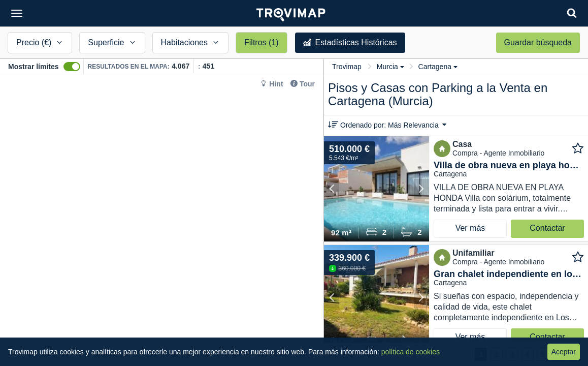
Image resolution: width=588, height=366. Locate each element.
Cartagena (438, 67)
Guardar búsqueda (538, 42)
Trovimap (347, 67)
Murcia (390, 67)
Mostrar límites (34, 67)
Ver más (470, 228)
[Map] (162, 221)
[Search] (572, 13)
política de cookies (411, 352)
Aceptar (564, 352)
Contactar (547, 228)
